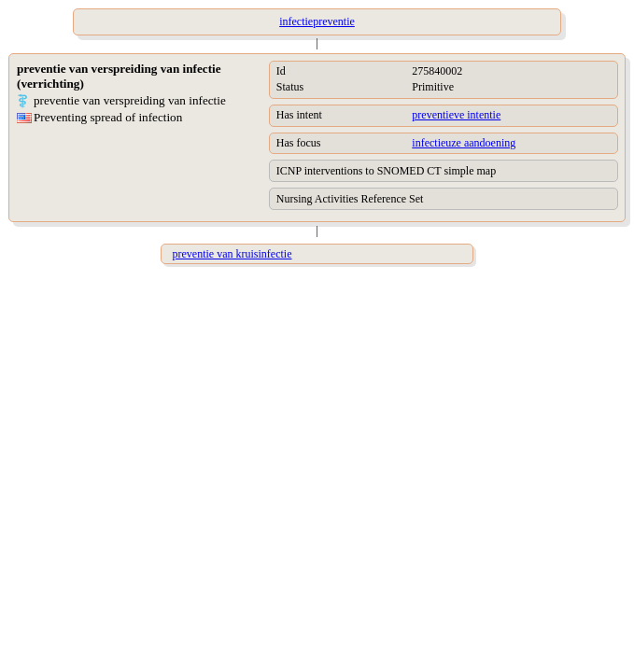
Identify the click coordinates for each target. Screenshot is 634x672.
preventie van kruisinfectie (232, 254)
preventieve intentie (456, 115)
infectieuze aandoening (464, 143)
